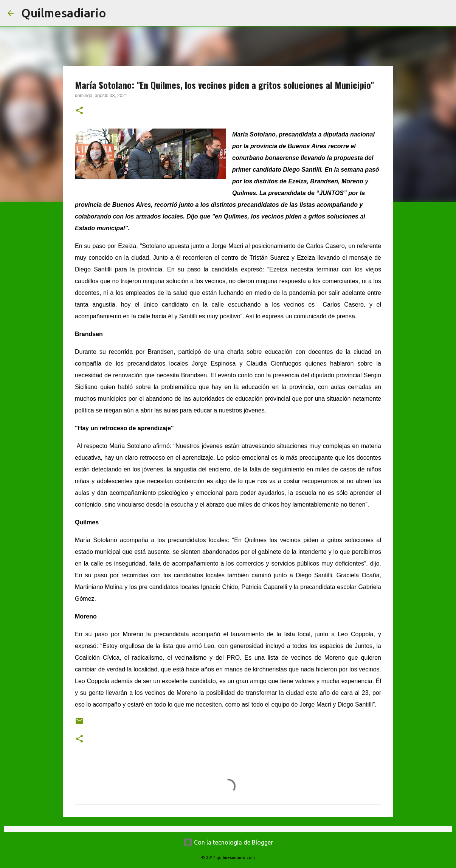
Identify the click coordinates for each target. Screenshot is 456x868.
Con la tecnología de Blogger (228, 842)
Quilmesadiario (64, 13)
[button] (79, 111)
